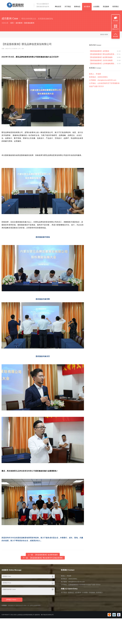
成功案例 (87, 6)
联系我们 (116, 6)
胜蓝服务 (106, 6)
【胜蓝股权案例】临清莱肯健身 (101, 57)
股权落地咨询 (20, 605)
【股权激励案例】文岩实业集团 (101, 61)
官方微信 (116, 21)
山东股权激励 (37, 605)
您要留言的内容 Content (28, 591)
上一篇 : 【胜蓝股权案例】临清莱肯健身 (43, 555)
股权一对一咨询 (28, 605)
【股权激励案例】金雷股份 (99, 51)
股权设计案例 (104, 34)
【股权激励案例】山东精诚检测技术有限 (103, 64)
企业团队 (96, 6)
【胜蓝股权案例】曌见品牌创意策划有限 (103, 54)
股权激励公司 (12, 605)
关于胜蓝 (68, 6)
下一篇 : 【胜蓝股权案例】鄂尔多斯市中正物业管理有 (43, 558)
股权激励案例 (29, 23)
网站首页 (58, 6)
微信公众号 (116, 29)
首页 (12, 23)
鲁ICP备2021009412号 (47, 615)
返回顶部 (116, 36)
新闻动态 (77, 6)
